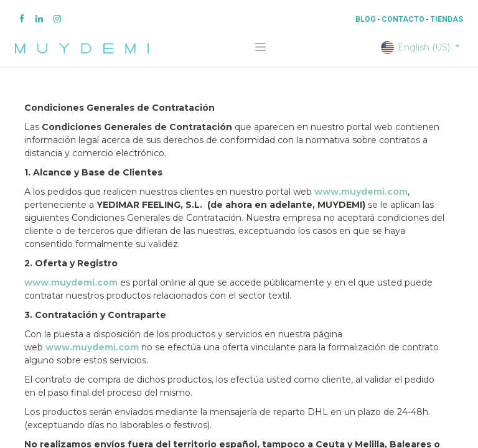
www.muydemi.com (361, 192)
